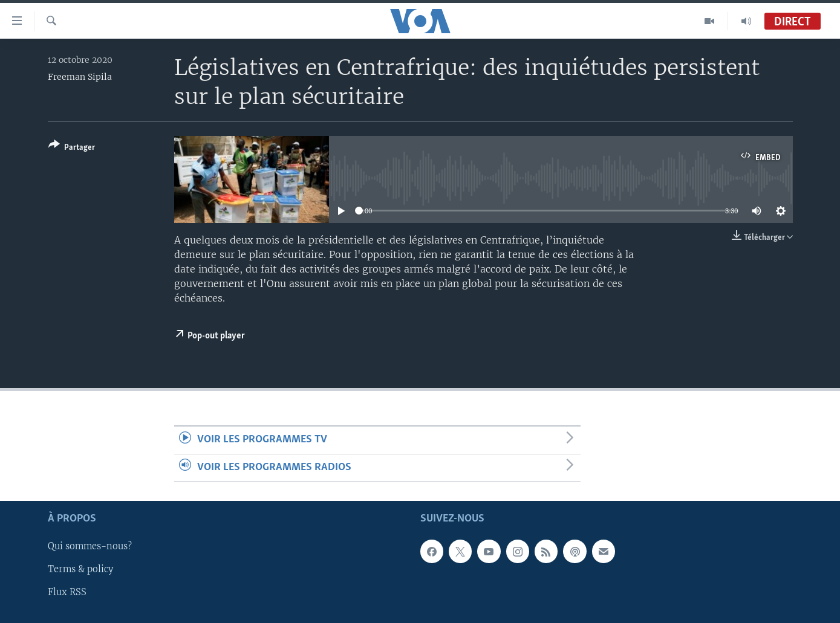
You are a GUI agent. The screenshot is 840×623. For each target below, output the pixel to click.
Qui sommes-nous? (90, 546)
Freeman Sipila (80, 77)
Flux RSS (67, 592)
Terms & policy (80, 569)
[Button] (72, 148)
